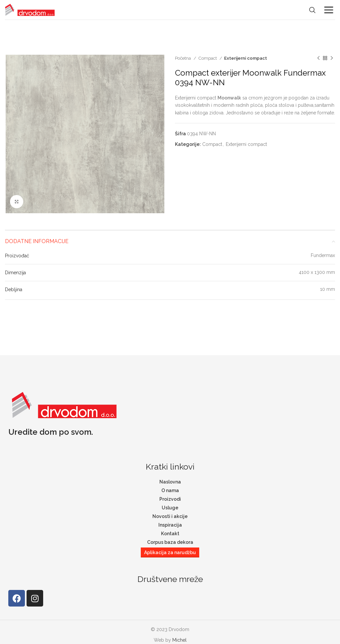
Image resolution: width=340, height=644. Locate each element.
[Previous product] (318, 58)
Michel (179, 640)
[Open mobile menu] (329, 10)
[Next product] (332, 58)
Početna (183, 58)
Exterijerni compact (246, 58)
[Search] (312, 10)
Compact (208, 58)
